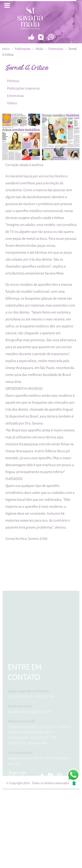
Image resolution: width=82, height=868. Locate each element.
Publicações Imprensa (22, 88)
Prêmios (12, 81)
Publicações (23, 49)
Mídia (39, 49)
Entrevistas (56, 49)
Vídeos (11, 103)
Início (6, 49)
